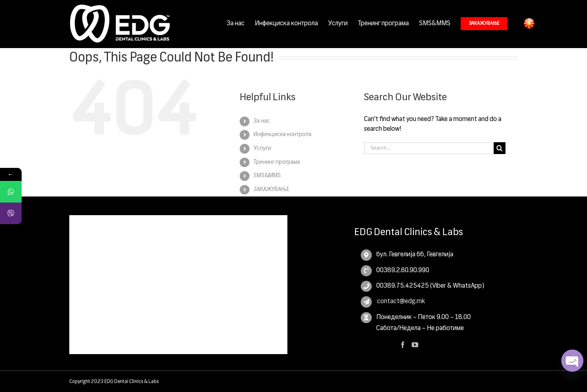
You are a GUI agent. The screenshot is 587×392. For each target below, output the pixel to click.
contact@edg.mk (401, 301)
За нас (262, 121)
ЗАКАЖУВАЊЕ (271, 189)
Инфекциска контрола (282, 134)
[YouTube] (415, 344)
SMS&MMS (267, 175)
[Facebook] (403, 344)
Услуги (262, 148)
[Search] (500, 148)
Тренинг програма (277, 162)
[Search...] (429, 148)
